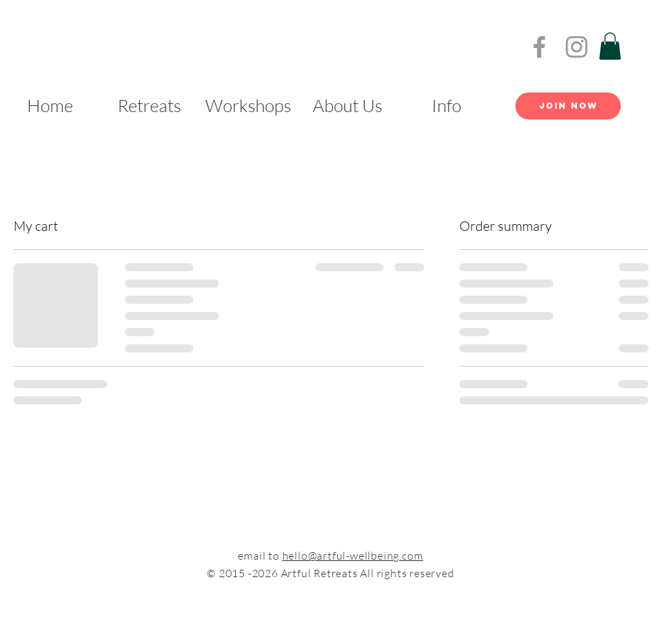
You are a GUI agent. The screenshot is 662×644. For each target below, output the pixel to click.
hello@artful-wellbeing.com (353, 556)
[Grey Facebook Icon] (539, 47)
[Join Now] (568, 106)
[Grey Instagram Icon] (577, 47)
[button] (610, 46)
